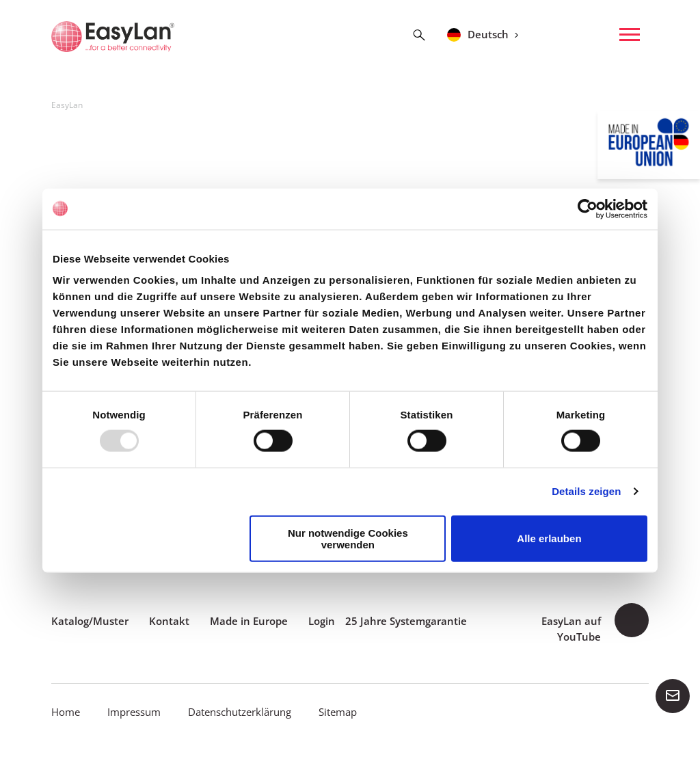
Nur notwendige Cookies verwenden (348, 538)
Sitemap (338, 712)
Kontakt (169, 621)
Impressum (134, 712)
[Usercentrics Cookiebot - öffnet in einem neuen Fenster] (588, 209)
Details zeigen (586, 491)
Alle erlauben (549, 538)
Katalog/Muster (90, 621)
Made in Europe (249, 621)
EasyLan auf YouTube (571, 629)
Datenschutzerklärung (240, 712)
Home (66, 712)
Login (322, 621)
